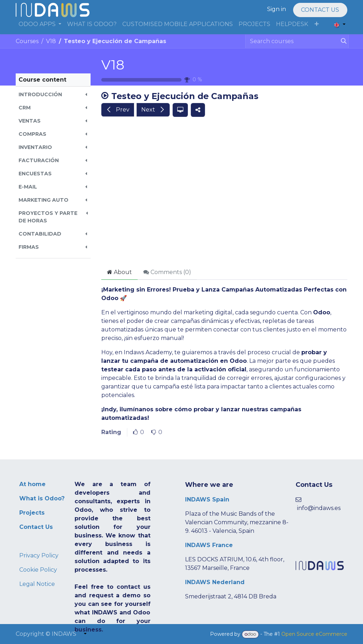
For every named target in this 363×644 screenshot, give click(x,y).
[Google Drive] (224, 193)
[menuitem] (40, 24)
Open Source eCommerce (314, 634)
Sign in (277, 9)
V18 (113, 65)
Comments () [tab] (167, 272)
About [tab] (119, 272)
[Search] (342, 41)
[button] (53, 95)
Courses (27, 41)
